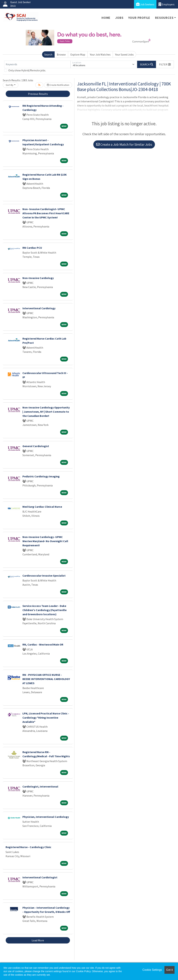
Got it (169, 970)
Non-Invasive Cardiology (38, 278)
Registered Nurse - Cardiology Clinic (28, 847)
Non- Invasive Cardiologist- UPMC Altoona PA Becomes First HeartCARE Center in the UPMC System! (46, 213)
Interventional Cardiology (39, 308)
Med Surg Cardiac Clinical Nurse (42, 507)
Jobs (119, 18)
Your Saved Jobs (124, 54)
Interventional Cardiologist (40, 877)
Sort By (10, 85)
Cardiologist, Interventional (40, 786)
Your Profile (139, 18)
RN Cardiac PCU (32, 248)
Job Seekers (145, 4)
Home (106, 18)
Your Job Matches (100, 54)
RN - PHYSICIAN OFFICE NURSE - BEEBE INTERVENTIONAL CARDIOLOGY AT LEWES (46, 679)
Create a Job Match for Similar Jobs (124, 144)
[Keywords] (37, 64)
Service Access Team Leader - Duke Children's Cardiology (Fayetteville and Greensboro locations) (44, 610)
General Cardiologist (36, 446)
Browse (61, 54)
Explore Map (78, 54)
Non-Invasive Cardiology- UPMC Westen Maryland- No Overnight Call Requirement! (45, 541)
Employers (167, 4)
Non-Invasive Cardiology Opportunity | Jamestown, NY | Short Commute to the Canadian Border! (46, 412)
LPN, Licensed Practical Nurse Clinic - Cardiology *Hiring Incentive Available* (46, 718)
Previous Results (38, 94)
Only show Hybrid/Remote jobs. (27, 70)
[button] (165, 64)
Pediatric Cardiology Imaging (41, 476)
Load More (38, 940)
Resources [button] (164, 18)
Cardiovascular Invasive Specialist (44, 576)
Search (48, 54)
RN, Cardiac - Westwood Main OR (43, 644)
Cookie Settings (152, 970)
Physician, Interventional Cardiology (46, 817)
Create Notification (58, 85)
